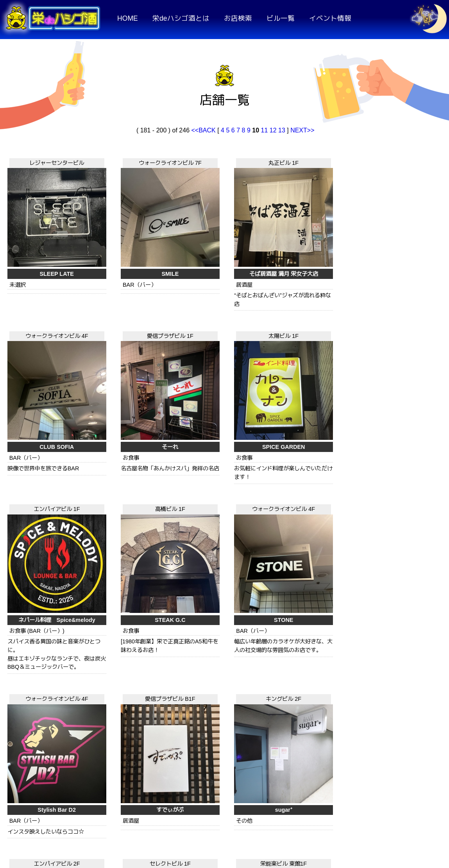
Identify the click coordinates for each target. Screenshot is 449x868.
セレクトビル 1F (312, 492)
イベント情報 (330, 18)
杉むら (223, 580)
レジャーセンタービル (45, 162)
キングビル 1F (134, 649)
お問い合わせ (344, 818)
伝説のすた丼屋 (45, 737)
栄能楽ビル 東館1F (402, 492)
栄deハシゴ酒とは (181, 18)
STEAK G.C (223, 399)
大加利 (223, 737)
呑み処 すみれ (401, 580)
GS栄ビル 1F (312, 649)
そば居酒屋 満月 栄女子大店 (223, 250)
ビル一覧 (281, 18)
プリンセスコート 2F (45, 649)
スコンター (312, 580)
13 (282, 130)
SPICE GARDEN (45, 399)
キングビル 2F (134, 492)
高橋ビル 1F (223, 310)
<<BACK (204, 130)
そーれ (401, 250)
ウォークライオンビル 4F (312, 162)
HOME (128, 18)
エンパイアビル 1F (134, 310)
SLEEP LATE (44, 250)
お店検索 (238, 18)
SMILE (134, 250)
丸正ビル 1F (223, 162)
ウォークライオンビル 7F (134, 162)
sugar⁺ (134, 580)
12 (273, 130)
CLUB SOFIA (312, 250)
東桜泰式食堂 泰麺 (312, 737)
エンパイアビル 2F (223, 492)
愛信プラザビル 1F (402, 162)
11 (264, 130)
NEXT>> (302, 130)
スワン (134, 737)
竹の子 (401, 737)
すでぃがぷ (45, 580)
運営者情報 (406, 818)
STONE (312, 399)
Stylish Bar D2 (402, 399)
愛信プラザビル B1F (45, 492)
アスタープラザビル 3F (223, 649)
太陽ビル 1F (45, 310)
